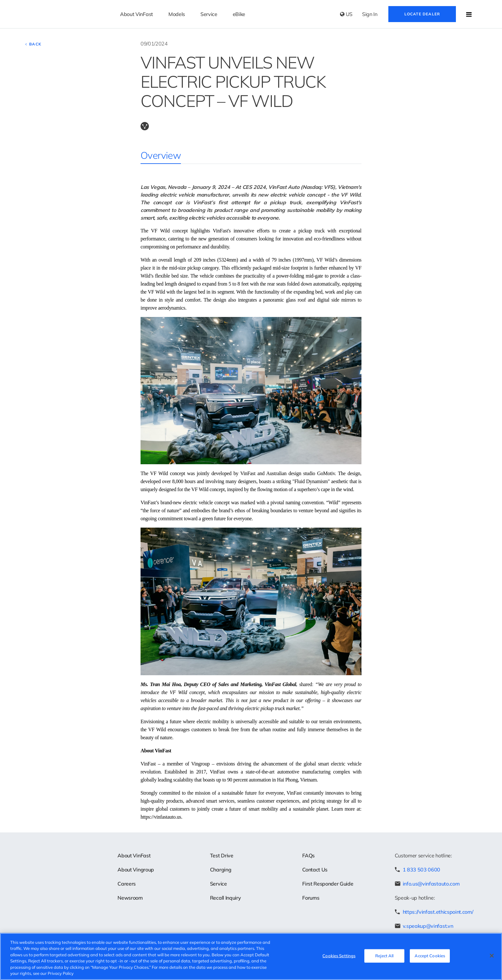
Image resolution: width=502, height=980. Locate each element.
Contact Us (315, 870)
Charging (221, 870)
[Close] (492, 956)
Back (33, 44)
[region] (251, 956)
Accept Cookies (430, 956)
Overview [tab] (161, 155)
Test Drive (222, 855)
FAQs (308, 855)
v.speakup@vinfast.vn (428, 926)
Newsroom (130, 898)
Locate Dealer (422, 14)
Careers (127, 884)
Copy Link (145, 126)
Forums (311, 898)
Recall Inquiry (226, 898)
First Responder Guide (328, 884)
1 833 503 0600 (422, 870)
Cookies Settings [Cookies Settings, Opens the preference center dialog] (339, 956)
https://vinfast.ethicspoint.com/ (438, 912)
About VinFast (134, 855)
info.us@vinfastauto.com (431, 884)
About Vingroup (136, 870)
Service (219, 884)
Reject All (384, 956)
